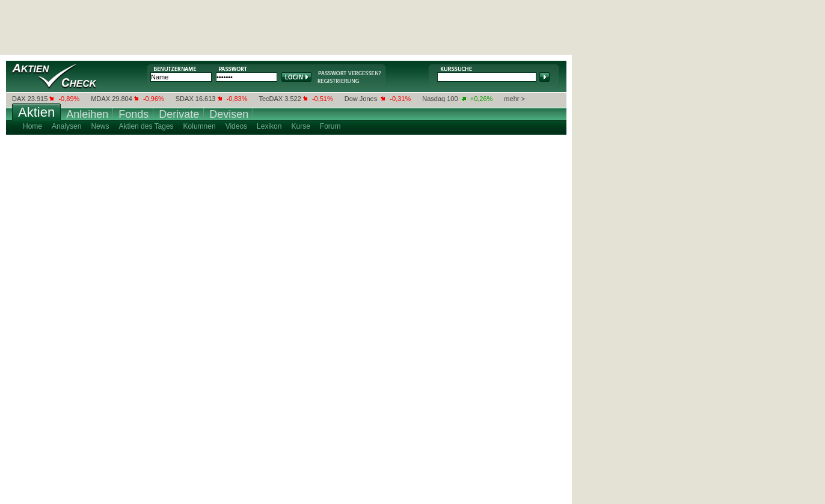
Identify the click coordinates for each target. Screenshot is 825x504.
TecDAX (271, 99)
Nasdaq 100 (440, 99)
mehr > (514, 99)
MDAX (100, 99)
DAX (19, 99)
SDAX (185, 99)
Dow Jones (361, 99)
